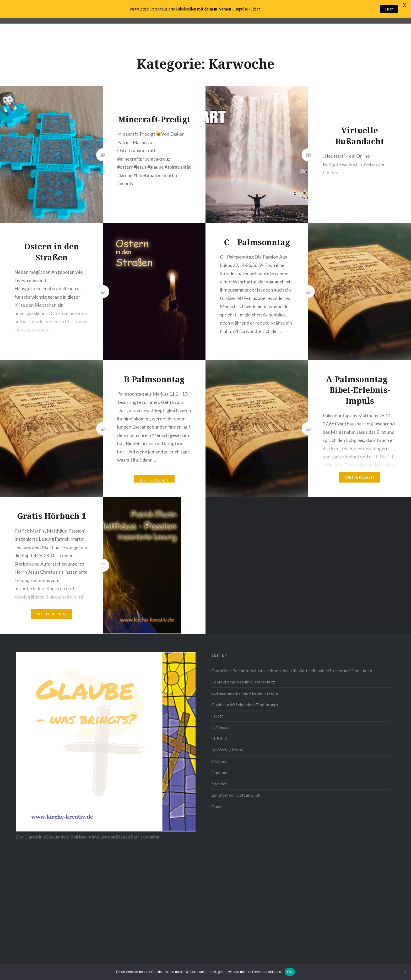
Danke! (218, 806)
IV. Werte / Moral (227, 750)
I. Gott (217, 716)
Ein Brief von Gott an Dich (236, 795)
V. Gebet (219, 761)
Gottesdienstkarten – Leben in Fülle (245, 693)
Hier (389, 9)
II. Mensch (221, 727)
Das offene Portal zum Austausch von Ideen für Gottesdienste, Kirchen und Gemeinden (292, 670)
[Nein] (404, 972)
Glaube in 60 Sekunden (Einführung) (245, 705)
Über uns (220, 772)
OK (290, 972)
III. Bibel (219, 738)
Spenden (219, 784)
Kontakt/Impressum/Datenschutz (243, 682)
